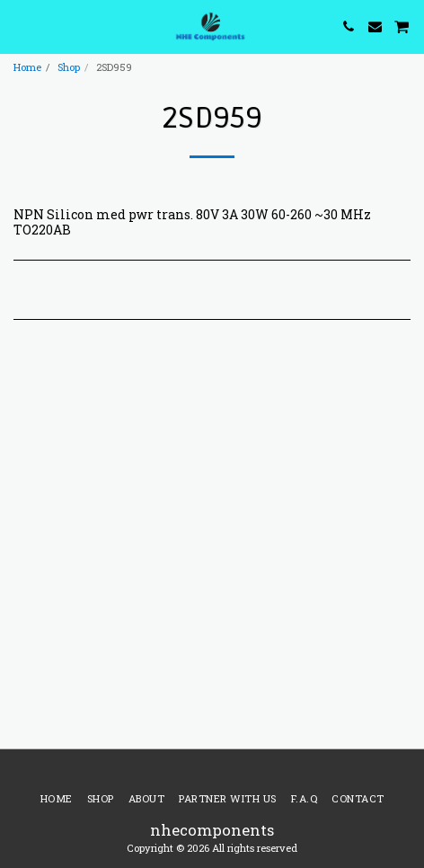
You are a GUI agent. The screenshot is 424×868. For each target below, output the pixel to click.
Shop (69, 67)
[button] (20, 26)
